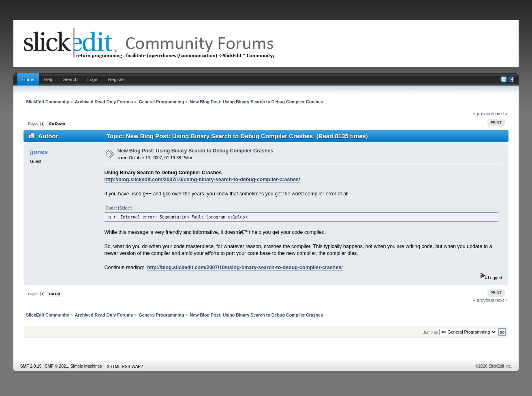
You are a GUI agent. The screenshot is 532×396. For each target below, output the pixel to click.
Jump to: (431, 332)
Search (71, 79)
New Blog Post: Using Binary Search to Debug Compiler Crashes (195, 151)
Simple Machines (86, 366)
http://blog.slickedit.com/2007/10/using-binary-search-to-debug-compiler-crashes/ (202, 180)
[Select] (125, 208)
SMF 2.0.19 (31, 366)
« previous (483, 113)
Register (117, 79)
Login (93, 79)
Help (49, 79)
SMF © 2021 (57, 366)
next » (501, 113)
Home (28, 79)
